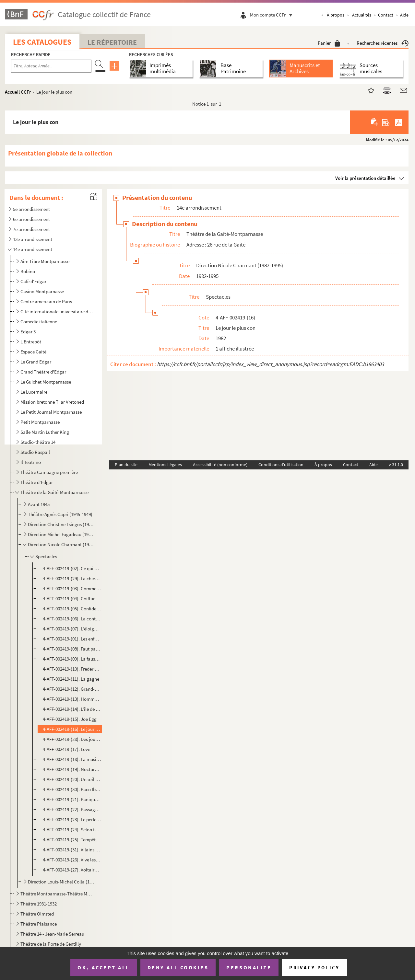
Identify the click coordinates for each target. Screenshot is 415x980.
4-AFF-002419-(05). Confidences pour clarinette (72, 609)
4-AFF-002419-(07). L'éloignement (72, 629)
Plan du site (126, 465)
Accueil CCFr (18, 92)
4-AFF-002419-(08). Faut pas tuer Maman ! (72, 649)
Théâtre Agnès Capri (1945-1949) (60, 514)
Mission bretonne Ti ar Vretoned (52, 402)
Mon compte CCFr (273, 15)
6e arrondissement (31, 219)
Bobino (28, 271)
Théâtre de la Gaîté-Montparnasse (54, 492)
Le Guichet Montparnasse (46, 382)
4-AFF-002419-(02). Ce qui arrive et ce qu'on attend (72, 568)
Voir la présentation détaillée (365, 178)
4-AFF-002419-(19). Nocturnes (72, 769)
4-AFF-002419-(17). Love (66, 749)
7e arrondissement (31, 229)
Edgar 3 (28, 332)
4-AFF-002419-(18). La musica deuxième (72, 759)
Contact (386, 15)
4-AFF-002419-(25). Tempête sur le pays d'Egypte (72, 840)
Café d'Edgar (33, 281)
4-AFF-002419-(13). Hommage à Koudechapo (72, 699)
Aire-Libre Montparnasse (45, 261)
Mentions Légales (165, 465)
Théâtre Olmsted (37, 914)
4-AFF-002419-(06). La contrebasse (72, 619)
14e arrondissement (33, 249)
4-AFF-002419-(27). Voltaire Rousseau (72, 870)
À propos (336, 15)
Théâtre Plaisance (39, 924)
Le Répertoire (112, 42)
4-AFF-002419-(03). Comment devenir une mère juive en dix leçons (72, 588)
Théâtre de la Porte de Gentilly (51, 944)
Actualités (362, 15)
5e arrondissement (31, 209)
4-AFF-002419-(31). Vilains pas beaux (72, 850)
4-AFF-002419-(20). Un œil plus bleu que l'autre (72, 779)
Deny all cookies (178, 967)
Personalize (249, 967)
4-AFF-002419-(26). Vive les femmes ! (72, 860)
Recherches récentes (383, 43)
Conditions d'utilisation (281, 465)
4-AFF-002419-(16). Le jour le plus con (72, 729)
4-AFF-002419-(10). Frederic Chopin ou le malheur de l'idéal (72, 669)
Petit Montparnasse (40, 422)
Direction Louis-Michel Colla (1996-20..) (61, 882)
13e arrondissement (33, 239)
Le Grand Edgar (36, 362)
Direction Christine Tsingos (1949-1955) (61, 524)
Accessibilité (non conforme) (220, 465)
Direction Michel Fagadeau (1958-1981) (61, 534)
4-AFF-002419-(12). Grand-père (72, 689)
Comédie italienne (39, 322)
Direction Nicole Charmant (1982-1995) (61, 544)
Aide (404, 15)
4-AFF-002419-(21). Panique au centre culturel (72, 799)
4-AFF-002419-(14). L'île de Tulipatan (72, 709)
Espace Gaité (33, 352)
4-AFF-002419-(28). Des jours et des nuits (72, 739)
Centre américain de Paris (46, 301)
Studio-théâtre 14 (38, 442)
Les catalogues (42, 42)
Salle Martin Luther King (45, 432)
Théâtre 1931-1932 (39, 904)
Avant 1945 (39, 504)
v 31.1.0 (396, 465)
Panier (329, 43)
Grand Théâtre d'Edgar (43, 372)
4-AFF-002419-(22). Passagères (72, 809)
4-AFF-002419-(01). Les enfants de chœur (72, 639)
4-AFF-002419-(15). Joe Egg (70, 719)
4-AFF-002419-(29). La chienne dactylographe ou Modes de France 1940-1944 (72, 578)
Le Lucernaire (34, 392)
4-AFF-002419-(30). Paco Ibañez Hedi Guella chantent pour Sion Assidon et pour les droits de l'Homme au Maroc (72, 789)
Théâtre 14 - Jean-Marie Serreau (52, 934)
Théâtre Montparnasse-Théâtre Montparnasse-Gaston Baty (57, 894)
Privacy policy (314, 968)
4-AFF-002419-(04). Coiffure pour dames (72, 599)
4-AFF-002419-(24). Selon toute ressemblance (72, 830)
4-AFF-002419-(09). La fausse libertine (72, 659)
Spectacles (46, 556)
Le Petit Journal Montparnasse (51, 412)
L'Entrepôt (31, 342)
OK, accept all (103, 967)
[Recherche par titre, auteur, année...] (51, 66)
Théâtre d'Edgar (37, 482)
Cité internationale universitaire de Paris (57, 311)
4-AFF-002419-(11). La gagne (71, 679)
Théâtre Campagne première (49, 472)
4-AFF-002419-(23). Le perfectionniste (72, 819)
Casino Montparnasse (42, 291)
